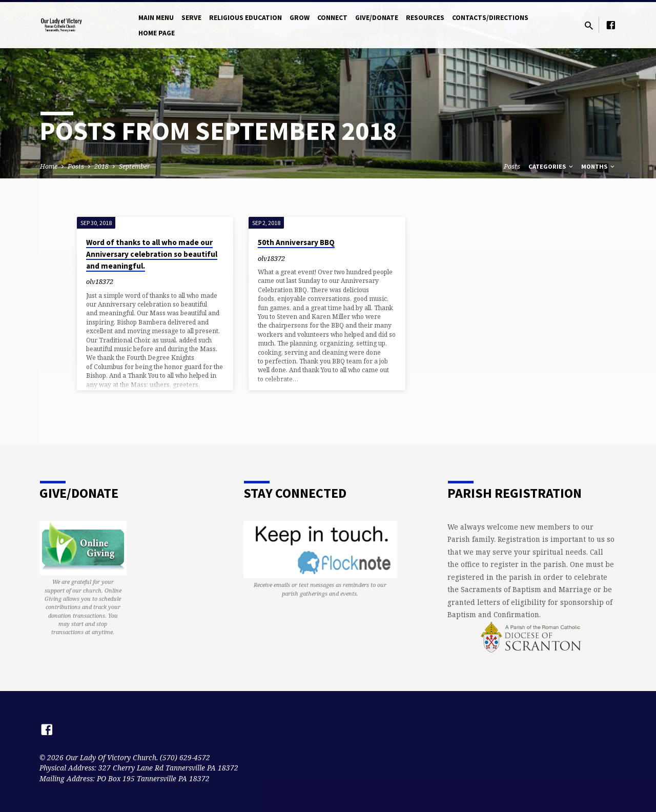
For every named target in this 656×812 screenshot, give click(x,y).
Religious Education (245, 18)
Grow (300, 18)
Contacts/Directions (490, 18)
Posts (76, 166)
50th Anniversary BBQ (296, 242)
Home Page (157, 33)
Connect (332, 18)
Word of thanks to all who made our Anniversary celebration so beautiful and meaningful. (152, 254)
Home (49, 166)
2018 (101, 166)
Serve (191, 18)
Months (599, 166)
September (135, 166)
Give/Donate (377, 18)
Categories (551, 166)
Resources (425, 18)
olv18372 (100, 281)
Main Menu (156, 18)
